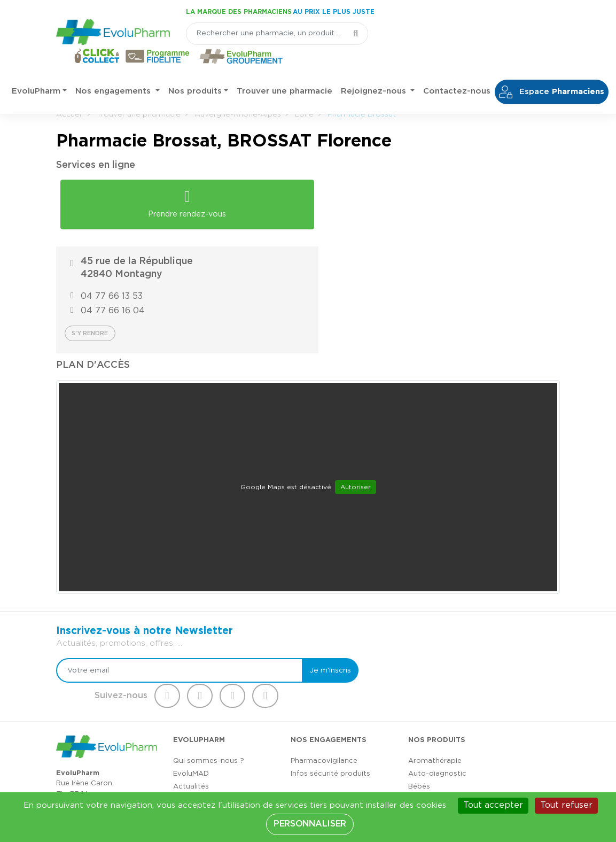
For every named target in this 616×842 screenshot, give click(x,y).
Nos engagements (114, 69)
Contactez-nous (457, 69)
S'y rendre (350, 243)
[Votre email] (173, 580)
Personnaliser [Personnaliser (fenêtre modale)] (310, 824)
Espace (552, 70)
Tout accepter (493, 805)
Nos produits (195, 69)
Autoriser (356, 397)
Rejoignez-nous (375, 69)
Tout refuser (566, 805)
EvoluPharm (36, 69)
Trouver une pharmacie (284, 69)
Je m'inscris (314, 580)
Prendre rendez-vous (180, 200)
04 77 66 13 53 (372, 206)
